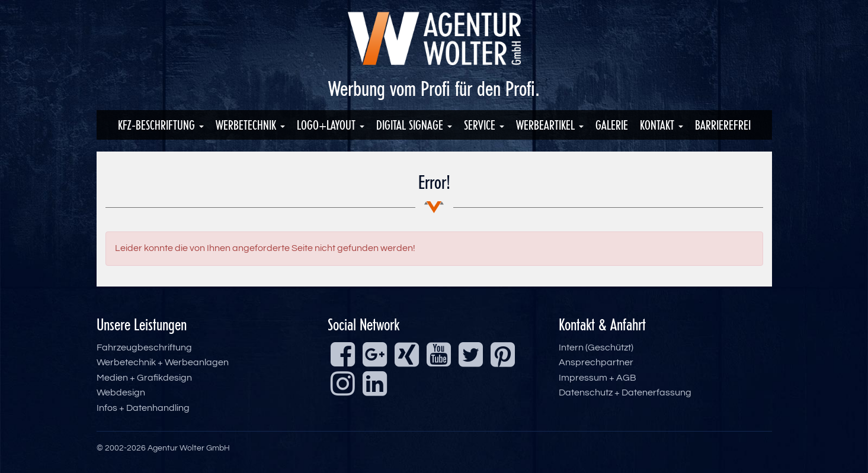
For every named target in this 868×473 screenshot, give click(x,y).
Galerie (612, 125)
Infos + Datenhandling (143, 408)
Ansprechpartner (596, 362)
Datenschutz (586, 392)
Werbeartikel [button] (550, 125)
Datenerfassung (656, 392)
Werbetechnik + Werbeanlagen (163, 362)
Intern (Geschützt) (596, 347)
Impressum (583, 378)
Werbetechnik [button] (250, 125)
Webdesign (121, 392)
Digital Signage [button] (414, 125)
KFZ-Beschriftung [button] (161, 125)
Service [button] (484, 125)
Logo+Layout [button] (331, 125)
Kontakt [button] (662, 125)
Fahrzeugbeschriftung (144, 347)
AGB (626, 378)
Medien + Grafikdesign (144, 378)
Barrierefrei (723, 125)
